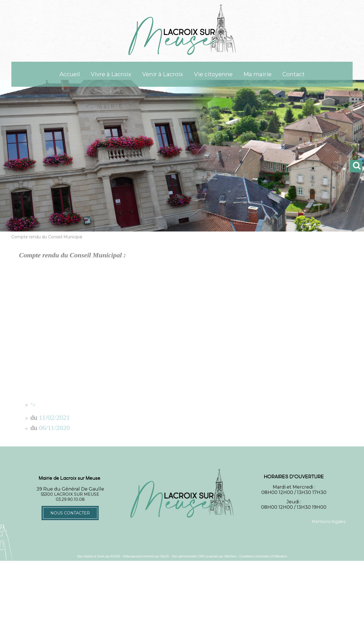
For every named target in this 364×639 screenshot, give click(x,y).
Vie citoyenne (213, 74)
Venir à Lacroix (163, 74)
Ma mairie (258, 74)
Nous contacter (70, 512)
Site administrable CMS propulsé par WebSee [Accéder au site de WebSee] (204, 556)
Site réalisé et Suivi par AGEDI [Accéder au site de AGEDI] (99, 556)
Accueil (70, 74)
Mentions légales (329, 521)
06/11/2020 (54, 427)
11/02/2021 (54, 417)
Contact (294, 74)
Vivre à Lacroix (111, 74)
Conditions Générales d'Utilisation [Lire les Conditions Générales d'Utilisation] (263, 556)
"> (189, 405)
